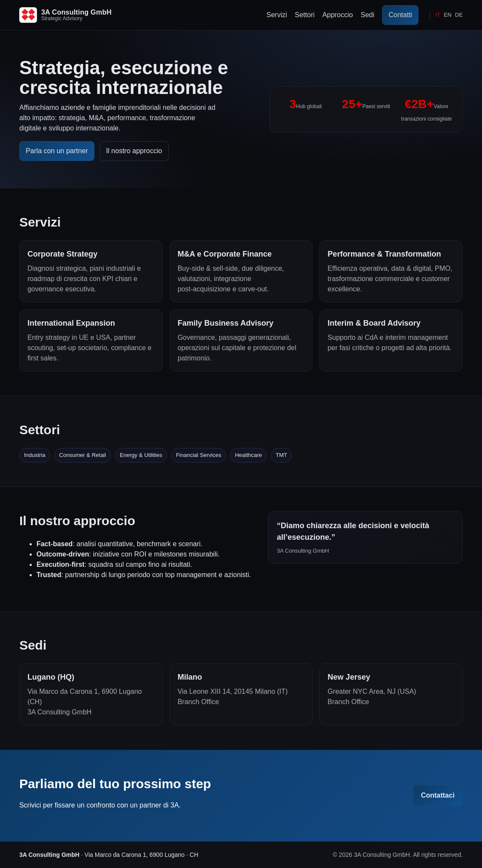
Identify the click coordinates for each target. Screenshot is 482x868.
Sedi (367, 15)
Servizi (277, 15)
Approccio (338, 15)
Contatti (400, 15)
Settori (305, 15)
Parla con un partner (57, 151)
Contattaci (438, 795)
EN (448, 15)
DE (459, 15)
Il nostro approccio (134, 151)
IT (438, 15)
